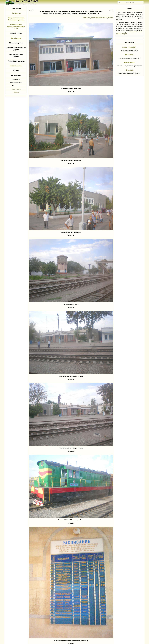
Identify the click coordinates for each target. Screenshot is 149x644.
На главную (16, 13)
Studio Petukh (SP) (129, 47)
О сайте (16, 92)
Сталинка (129, 70)
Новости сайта (16, 89)
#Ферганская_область (106, 18)
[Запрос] (131, 2)
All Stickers (129, 55)
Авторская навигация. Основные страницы (16, 19)
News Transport (129, 62)
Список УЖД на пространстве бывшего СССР (16, 27)
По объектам (16, 38)
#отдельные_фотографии (91, 18)
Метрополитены (16, 66)
